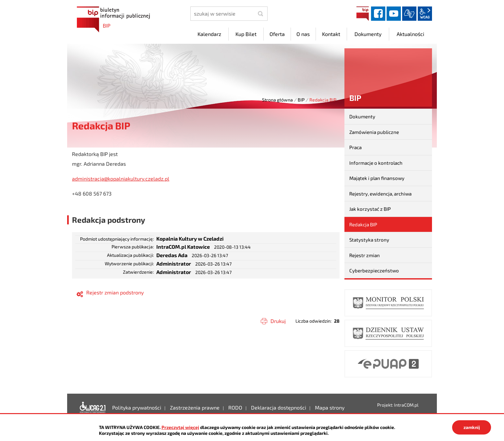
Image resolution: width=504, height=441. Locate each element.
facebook (378, 14)
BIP (363, 14)
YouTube (394, 14)
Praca (355, 147)
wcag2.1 (425, 14)
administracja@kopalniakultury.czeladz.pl (121, 179)
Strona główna (277, 100)
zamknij (472, 427)
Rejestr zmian (365, 255)
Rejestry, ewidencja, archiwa (380, 194)
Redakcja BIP (363, 224)
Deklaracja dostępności (93, 408)
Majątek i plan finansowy (377, 178)
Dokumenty (362, 116)
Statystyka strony (369, 240)
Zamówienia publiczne (374, 132)
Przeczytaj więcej (180, 427)
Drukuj (278, 321)
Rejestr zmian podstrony (115, 292)
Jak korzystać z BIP (370, 209)
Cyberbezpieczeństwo (374, 270)
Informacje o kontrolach (376, 163)
